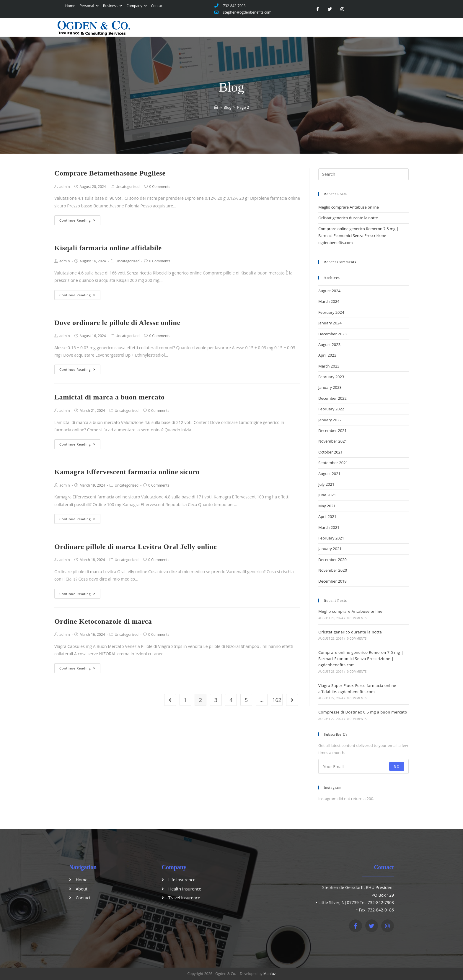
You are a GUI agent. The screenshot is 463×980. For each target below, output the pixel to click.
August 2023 (329, 344)
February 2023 (331, 377)
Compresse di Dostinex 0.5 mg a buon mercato (363, 712)
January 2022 (330, 420)
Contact (156, 6)
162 (277, 700)
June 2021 (327, 495)
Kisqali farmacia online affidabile (108, 248)
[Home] (216, 107)
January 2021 (330, 549)
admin (65, 187)
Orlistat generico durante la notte (348, 218)
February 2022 (331, 409)
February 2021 (331, 538)
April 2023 (327, 355)
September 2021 (333, 463)
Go (397, 766)
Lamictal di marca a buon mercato (110, 397)
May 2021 (327, 506)
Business (111, 6)
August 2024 (329, 291)
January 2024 (330, 323)
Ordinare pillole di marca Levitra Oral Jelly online (136, 547)
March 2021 (329, 527)
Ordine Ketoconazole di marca (103, 621)
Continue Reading (77, 220)
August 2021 (329, 474)
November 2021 (333, 441)
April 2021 (327, 516)
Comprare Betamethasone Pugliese (110, 173)
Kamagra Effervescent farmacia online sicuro (127, 472)
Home (69, 6)
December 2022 (332, 398)
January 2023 (330, 387)
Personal (88, 6)
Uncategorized (128, 187)
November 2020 (333, 570)
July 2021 (326, 484)
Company (135, 6)
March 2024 (329, 301)
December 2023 (332, 334)
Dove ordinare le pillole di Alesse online (117, 323)
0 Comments (160, 187)
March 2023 (329, 366)
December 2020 (332, 560)
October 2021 (330, 452)
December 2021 (332, 430)
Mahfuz (270, 974)
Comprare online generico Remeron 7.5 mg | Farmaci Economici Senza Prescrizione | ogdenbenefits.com (358, 236)
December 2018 (332, 581)
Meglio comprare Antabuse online (349, 207)
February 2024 (331, 312)
